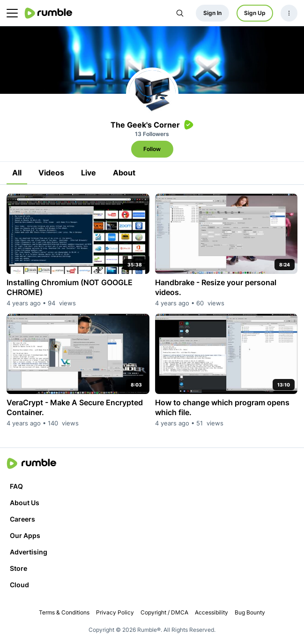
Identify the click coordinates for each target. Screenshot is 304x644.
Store (19, 568)
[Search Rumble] (180, 13)
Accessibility (211, 612)
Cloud (19, 585)
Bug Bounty (250, 612)
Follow (152, 149)
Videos (51, 173)
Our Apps (25, 535)
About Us (25, 503)
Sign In (212, 13)
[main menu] (12, 13)
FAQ (16, 486)
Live (89, 173)
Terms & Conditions (64, 612)
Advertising (29, 552)
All (17, 173)
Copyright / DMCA (164, 612)
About (124, 173)
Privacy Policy (115, 612)
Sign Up (255, 13)
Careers (22, 519)
